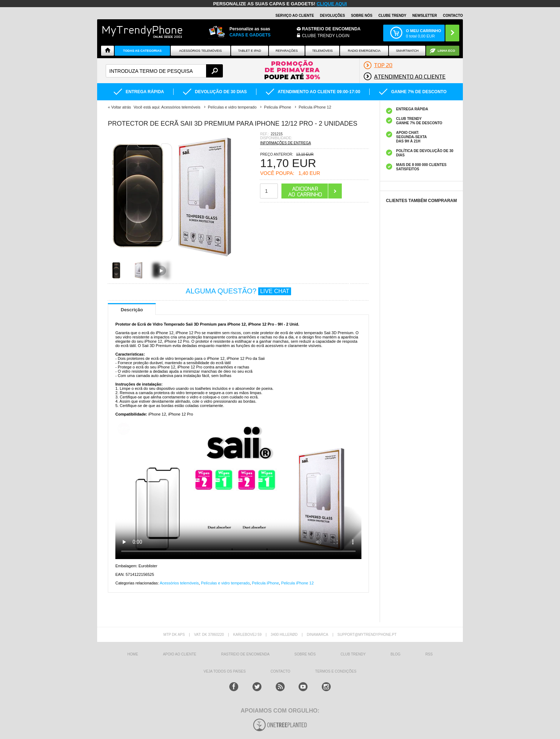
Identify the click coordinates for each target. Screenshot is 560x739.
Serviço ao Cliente (295, 16)
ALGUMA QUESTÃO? (238, 291)
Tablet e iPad (250, 51)
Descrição (132, 310)
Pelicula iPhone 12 (297, 583)
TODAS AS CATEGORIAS (142, 51)
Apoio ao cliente (179, 654)
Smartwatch (407, 51)
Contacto (453, 16)
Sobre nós (362, 16)
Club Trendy (353, 654)
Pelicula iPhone (265, 583)
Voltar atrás (121, 107)
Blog (395, 654)
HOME (133, 654)
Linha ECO (446, 51)
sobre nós (305, 654)
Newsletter (425, 16)
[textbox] (164, 71)
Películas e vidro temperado (225, 583)
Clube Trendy (392, 16)
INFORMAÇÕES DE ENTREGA (285, 143)
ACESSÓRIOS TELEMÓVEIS (201, 51)
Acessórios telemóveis (179, 583)
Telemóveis (322, 51)
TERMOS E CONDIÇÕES (336, 671)
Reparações (287, 51)
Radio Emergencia (364, 51)
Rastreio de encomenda (331, 29)
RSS (429, 654)
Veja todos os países (225, 671)
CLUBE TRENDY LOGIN (326, 36)
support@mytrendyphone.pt (367, 635)
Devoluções (332, 16)
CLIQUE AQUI (332, 4)
